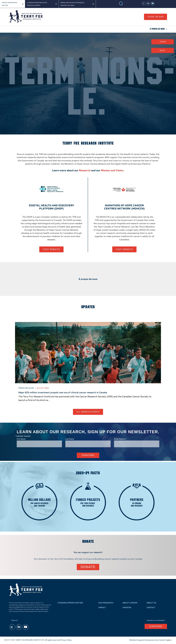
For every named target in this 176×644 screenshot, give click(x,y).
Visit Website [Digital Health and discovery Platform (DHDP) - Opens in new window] (51, 249)
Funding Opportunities (70, 603)
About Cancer (130, 603)
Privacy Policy (66, 640)
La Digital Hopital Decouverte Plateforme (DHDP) (37, 4)
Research (85, 170)
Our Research (106, 603)
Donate (88, 567)
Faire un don (156, 17)
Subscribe (156, 626)
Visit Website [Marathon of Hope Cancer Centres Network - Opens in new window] (124, 249)
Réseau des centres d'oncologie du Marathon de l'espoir (72, 4)
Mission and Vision (112, 170)
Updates (127, 607)
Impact (102, 607)
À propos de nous (157, 29)
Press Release (26, 388)
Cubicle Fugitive (165, 640)
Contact (151, 607)
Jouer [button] (163, 42)
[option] (88, 365)
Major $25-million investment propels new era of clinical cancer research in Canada (63, 392)
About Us (151, 603)
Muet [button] (162, 50)
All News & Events (88, 412)
